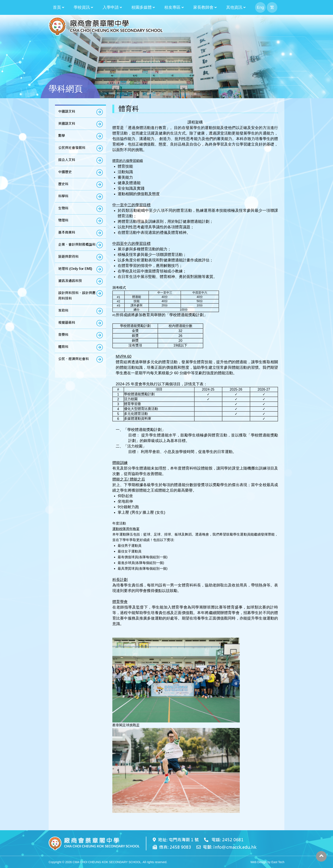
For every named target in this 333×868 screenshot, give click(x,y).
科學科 (63, 196)
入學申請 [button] (111, 7)
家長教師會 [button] (203, 7)
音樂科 (63, 335)
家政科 (63, 311)
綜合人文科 (67, 160)
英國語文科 (67, 124)
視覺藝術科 (67, 323)
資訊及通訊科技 (70, 281)
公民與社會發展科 (72, 148)
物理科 (63, 220)
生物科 (63, 208)
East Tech (278, 862)
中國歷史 (65, 172)
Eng (260, 7)
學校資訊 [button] (82, 7)
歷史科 (63, 184)
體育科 (63, 347)
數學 (62, 136)
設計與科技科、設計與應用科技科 (77, 296)
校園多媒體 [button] (142, 7)
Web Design (258, 862)
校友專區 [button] (172, 7)
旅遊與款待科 (68, 257)
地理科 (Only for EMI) (75, 269)
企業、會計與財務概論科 (77, 245)
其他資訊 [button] (234, 7)
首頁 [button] (57, 7)
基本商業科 (67, 232)
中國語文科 (67, 111)
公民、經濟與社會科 (73, 359)
